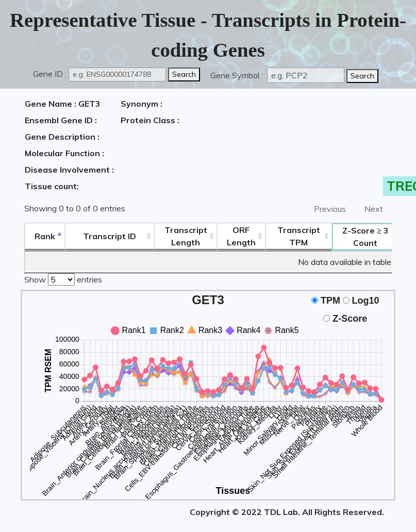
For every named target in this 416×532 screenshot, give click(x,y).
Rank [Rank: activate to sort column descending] (45, 236)
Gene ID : (50, 74)
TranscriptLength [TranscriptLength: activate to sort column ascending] (186, 236)
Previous (330, 209)
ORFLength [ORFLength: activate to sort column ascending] (241, 236)
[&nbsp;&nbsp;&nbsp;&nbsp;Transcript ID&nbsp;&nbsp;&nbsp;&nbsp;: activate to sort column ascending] (110, 236)
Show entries (63, 278)
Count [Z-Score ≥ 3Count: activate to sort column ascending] (365, 237)
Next (374, 209)
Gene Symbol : (238, 75)
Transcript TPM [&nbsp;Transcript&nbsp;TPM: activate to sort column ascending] (299, 236)
